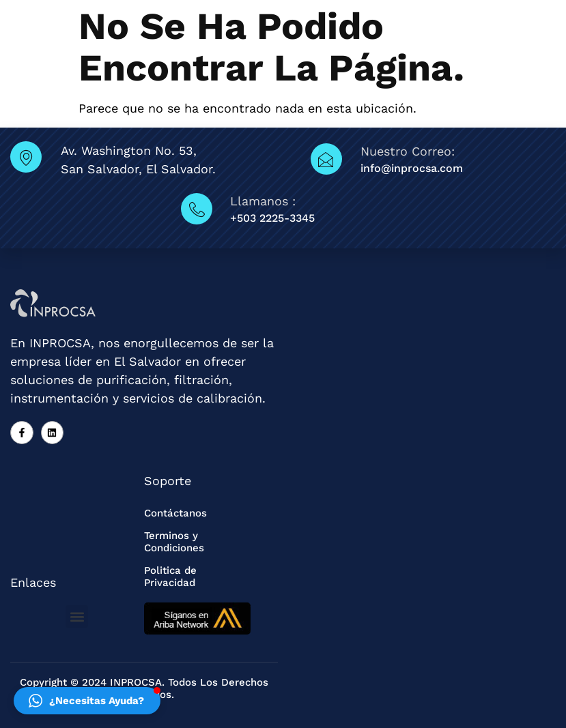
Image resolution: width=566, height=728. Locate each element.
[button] (77, 616)
